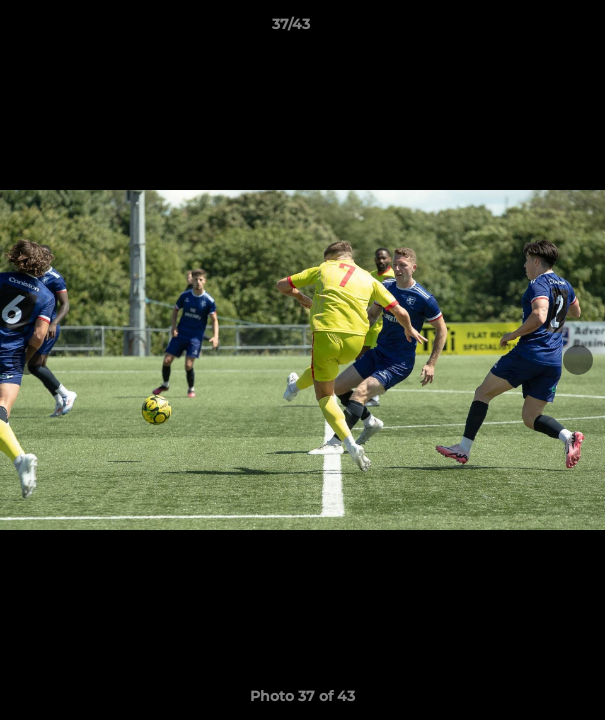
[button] (533, 29)
